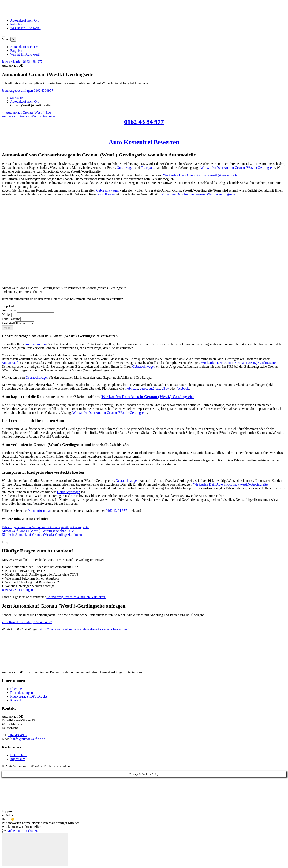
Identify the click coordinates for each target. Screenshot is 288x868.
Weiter (7, 328)
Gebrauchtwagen (108, 190)
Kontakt (16, 700)
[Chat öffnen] (35, 850)
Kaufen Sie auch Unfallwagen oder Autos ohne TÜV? (42, 575)
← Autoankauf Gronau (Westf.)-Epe (26, 112)
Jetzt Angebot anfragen (17, 90)
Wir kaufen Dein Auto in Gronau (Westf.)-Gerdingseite (238, 168)
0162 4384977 (33, 62)
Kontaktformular (40, 511)
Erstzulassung (11, 319)
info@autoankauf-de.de (29, 739)
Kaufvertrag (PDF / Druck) (29, 696)
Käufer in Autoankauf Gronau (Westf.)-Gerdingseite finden (42, 535)
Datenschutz (18, 755)
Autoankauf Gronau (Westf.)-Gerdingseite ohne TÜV (38, 531)
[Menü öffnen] (3, 36)
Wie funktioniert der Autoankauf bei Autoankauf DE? (42, 567)
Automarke (9, 310)
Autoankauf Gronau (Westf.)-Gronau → (29, 116)
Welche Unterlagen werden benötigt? (30, 586)
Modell (7, 315)
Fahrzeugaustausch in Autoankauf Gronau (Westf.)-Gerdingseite (45, 527)
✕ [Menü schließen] (13, 39)
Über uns (16, 689)
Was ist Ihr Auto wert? (25, 28)
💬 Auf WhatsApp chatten (20, 831)
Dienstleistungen (22, 693)
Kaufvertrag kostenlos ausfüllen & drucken (76, 597)
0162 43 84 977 (144, 122)
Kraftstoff (8, 323)
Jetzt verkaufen (12, 62)
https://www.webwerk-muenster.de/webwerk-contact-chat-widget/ (84, 629)
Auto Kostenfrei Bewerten (144, 142)
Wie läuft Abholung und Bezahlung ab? (32, 582)
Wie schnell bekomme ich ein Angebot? (32, 578)
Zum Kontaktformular (17, 622)
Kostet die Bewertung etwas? (25, 571)
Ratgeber (16, 24)
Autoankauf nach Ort (24, 20)
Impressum (18, 759)
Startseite (16, 98)
